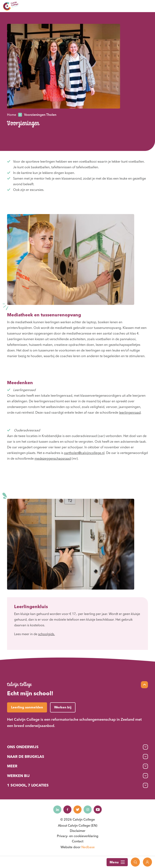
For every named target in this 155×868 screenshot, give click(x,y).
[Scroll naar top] (144, 685)
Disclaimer (78, 831)
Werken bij (18, 776)
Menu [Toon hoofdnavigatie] (117, 862)
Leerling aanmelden (27, 707)
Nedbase (88, 847)
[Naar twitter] (77, 809)
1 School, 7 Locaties (28, 785)
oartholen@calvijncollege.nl (84, 453)
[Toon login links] (147, 862)
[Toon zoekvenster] (135, 862)
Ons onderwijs (23, 747)
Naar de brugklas (26, 757)
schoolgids (46, 634)
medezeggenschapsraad (53, 458)
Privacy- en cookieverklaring (78, 836)
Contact (78, 841)
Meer (12, 766)
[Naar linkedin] (57, 809)
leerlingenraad (130, 412)
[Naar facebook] (67, 809)
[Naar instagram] (88, 809)
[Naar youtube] (98, 809)
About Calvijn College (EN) (78, 825)
